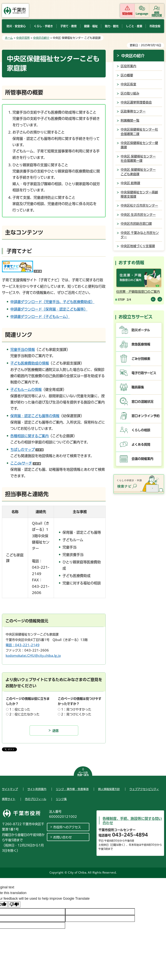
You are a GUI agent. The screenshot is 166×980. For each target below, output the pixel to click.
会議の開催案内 (142, 459)
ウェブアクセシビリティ (144, 789)
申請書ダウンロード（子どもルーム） (40, 317)
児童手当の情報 (23, 350)
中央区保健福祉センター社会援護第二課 (139, 132)
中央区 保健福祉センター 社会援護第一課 (138, 158)
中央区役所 (23, 38)
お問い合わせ (62, 837)
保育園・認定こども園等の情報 (35, 416)
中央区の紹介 (41, 38)
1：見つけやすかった (76, 709)
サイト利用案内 (37, 789)
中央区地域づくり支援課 (138, 246)
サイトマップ (10, 789)
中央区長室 (128, 84)
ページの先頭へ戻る (83, 774)
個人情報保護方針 (109, 789)
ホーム (9, 38)
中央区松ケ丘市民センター (139, 205)
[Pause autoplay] (120, 300)
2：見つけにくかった (76, 714)
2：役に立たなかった (24, 714)
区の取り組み (130, 93)
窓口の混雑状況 (142, 402)
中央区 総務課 (130, 183)
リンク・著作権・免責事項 (72, 789)
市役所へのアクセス (67, 827)
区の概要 (127, 75)
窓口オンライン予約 (146, 416)
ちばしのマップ (27, 450)
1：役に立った (20, 709)
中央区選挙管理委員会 (136, 102)
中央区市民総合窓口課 (136, 224)
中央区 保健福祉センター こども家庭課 (138, 172)
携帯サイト (9, 799)
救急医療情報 (141, 344)
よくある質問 (141, 444)
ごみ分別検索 (141, 359)
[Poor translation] (14, 904)
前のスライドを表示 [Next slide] (160, 299)
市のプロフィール (36, 799)
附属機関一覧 (130, 120)
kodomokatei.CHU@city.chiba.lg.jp (33, 656)
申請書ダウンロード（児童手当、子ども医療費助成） (52, 302)
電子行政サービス (144, 373)
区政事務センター (133, 111)
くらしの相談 (141, 430)
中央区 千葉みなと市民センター (140, 235)
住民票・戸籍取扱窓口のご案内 (138, 292)
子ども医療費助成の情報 (30, 363)
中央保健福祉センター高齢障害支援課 (139, 194)
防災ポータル (141, 330)
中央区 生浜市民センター (138, 215)
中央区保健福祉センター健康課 (139, 145)
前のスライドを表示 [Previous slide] (153, 299)
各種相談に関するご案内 (29, 436)
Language (142, 14)
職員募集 (138, 387)
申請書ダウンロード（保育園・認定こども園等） (49, 309)
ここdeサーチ (26, 463)
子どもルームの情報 (26, 390)
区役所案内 (128, 66)
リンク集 (61, 799)
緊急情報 (127, 14)
